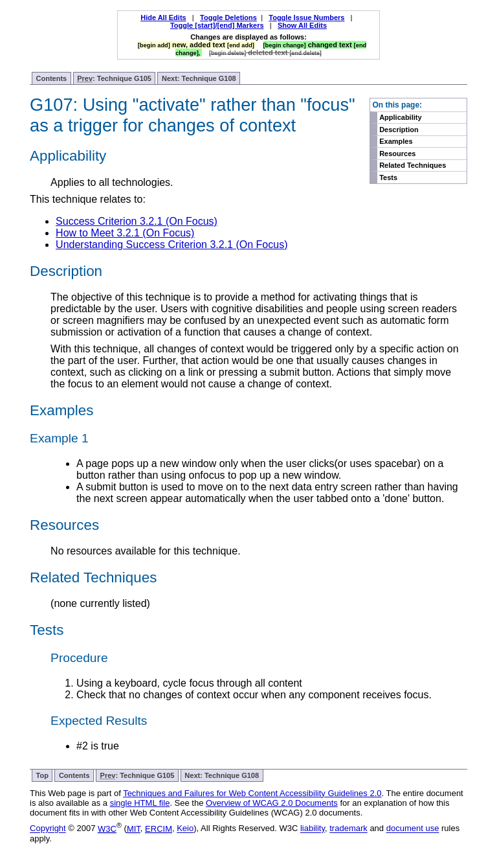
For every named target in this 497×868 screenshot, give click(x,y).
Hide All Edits (163, 17)
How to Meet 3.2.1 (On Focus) (125, 233)
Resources (397, 154)
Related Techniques (413, 165)
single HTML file (140, 803)
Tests (388, 177)
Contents (52, 78)
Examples (396, 141)
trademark (348, 829)
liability (313, 829)
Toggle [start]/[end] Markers (217, 25)
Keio (185, 829)
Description (399, 130)
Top (42, 775)
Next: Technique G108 (199, 78)
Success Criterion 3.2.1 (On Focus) (137, 221)
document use (413, 829)
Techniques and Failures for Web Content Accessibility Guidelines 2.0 (252, 793)
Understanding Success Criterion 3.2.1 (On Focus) (171, 245)
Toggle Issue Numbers (306, 17)
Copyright (48, 829)
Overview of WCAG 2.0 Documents (272, 803)
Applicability (400, 117)
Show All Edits (302, 25)
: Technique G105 (114, 79)
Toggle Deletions (228, 17)
